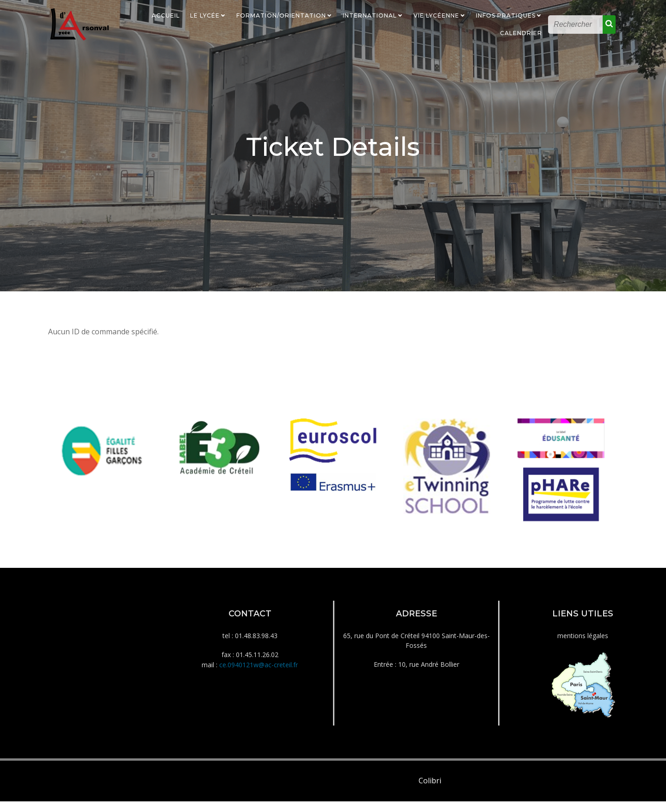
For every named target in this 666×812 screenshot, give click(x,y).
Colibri (430, 791)
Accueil (166, 15)
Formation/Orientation (285, 15)
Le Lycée (209, 15)
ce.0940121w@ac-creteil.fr (259, 673)
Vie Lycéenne (440, 15)
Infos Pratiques (509, 15)
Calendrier (521, 33)
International (373, 15)
